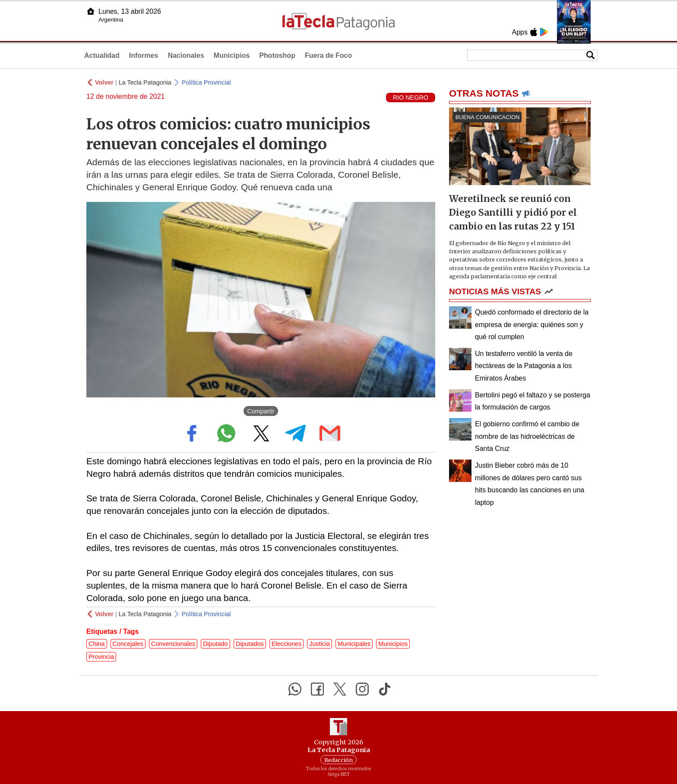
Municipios (232, 55)
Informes (144, 55)
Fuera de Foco (328, 55)
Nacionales (186, 55)
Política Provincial (206, 82)
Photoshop (277, 55)
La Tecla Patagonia (145, 82)
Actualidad (102, 55)
